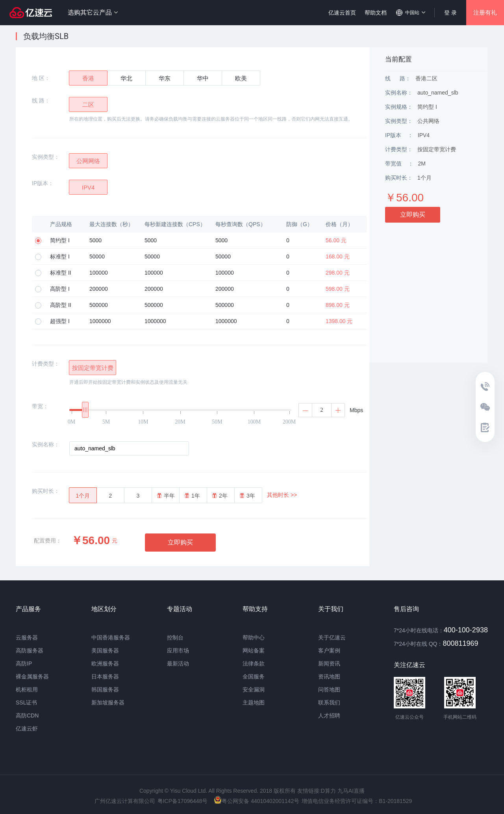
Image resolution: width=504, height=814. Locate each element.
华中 (203, 78)
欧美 (241, 78)
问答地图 (329, 689)
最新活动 (178, 663)
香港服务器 (116, 637)
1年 (192, 496)
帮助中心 (254, 637)
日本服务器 (105, 676)
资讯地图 (329, 676)
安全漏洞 (254, 689)
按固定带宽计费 (93, 368)
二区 (88, 105)
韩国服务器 (105, 689)
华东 (165, 78)
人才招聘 (329, 716)
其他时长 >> (282, 495)
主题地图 (254, 702)
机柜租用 (27, 689)
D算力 (328, 791)
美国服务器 (105, 650)
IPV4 (88, 187)
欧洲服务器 (105, 663)
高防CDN (27, 716)
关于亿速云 (332, 637)
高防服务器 (30, 650)
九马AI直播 (351, 791)
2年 (220, 496)
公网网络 (88, 161)
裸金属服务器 (32, 676)
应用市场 (178, 650)
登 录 (450, 13)
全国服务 (254, 676)
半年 (166, 496)
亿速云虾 (27, 729)
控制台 (175, 637)
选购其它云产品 (93, 12)
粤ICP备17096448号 (183, 801)
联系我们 (329, 702)
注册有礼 (485, 12)
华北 (126, 78)
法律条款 (254, 663)
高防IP (24, 663)
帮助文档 (376, 13)
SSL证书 (26, 702)
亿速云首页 (342, 13)
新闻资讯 (329, 663)
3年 (247, 496)
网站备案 (254, 650)
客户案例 (329, 650)
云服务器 (27, 637)
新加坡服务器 (108, 702)
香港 (88, 78)
